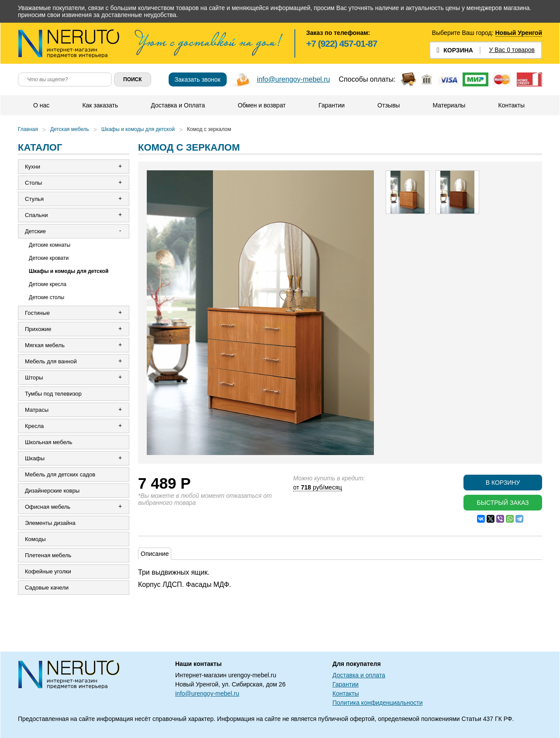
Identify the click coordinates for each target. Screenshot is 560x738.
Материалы (449, 105)
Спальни (36, 215)
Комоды (35, 539)
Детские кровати (49, 258)
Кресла (34, 426)
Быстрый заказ (503, 503)
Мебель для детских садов (60, 474)
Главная (28, 129)
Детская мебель (70, 129)
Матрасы (37, 410)
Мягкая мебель (45, 345)
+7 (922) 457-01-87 (342, 43)
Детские (35, 231)
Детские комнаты (50, 245)
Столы (33, 183)
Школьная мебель (49, 442)
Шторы (34, 378)
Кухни (33, 167)
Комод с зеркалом (209, 129)
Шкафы (35, 458)
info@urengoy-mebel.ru (293, 79)
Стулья (34, 199)
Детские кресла (48, 284)
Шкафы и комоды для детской (138, 129)
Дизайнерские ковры (52, 491)
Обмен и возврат (262, 105)
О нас (41, 105)
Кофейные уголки (48, 571)
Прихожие (38, 329)
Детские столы (47, 297)
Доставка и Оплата (178, 105)
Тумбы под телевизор (53, 394)
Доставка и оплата (359, 675)
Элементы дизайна (50, 523)
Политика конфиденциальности (378, 703)
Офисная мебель (48, 507)
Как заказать (100, 105)
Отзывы (389, 105)
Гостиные (37, 313)
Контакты (511, 105)
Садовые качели (47, 588)
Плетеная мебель (48, 555)
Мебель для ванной (51, 361)
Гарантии (332, 105)
